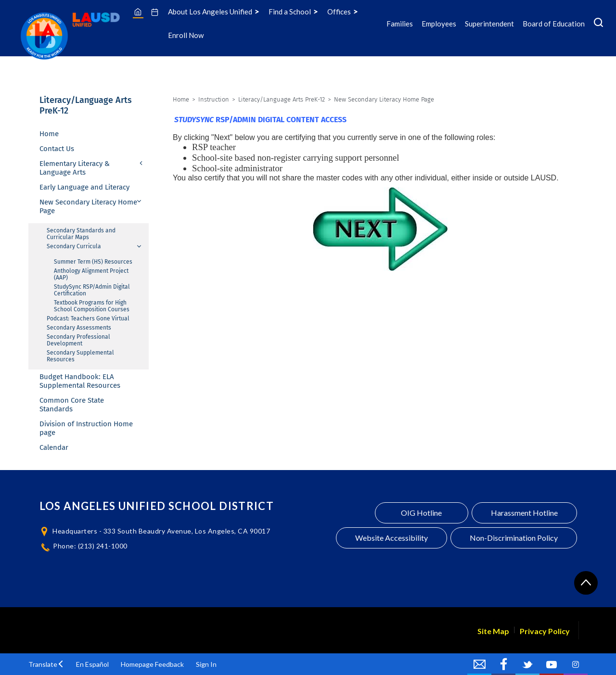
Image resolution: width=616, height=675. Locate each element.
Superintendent (489, 24)
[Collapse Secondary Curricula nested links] (140, 246)
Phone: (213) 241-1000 (90, 546)
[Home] (138, 12)
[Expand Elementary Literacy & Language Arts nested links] (141, 164)
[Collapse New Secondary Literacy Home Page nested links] (140, 201)
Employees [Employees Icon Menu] (439, 24)
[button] (46, 664)
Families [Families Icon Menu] (400, 24)
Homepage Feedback (152, 664)
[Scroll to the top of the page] (586, 583)
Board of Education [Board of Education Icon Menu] (554, 24)
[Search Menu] (598, 24)
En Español (92, 664)
